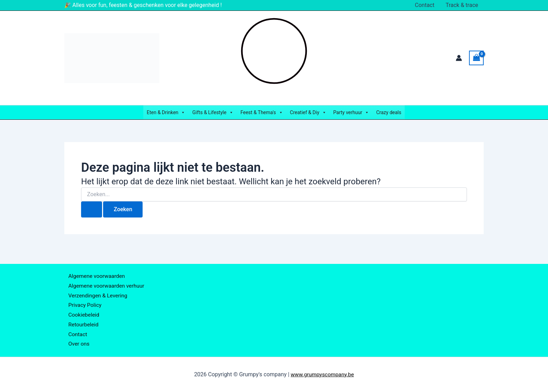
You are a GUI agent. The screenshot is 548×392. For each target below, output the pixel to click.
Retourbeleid (81, 322)
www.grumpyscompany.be (322, 374)
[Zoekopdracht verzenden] (92, 209)
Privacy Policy (83, 301)
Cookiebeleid (82, 312)
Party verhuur (351, 112)
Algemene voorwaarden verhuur (105, 280)
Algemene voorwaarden (95, 269)
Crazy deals (389, 112)
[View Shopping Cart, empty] (476, 58)
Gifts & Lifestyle (213, 112)
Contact (425, 5)
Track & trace (462, 5)
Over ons (77, 344)
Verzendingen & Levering (96, 291)
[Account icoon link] (459, 58)
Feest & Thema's (262, 112)
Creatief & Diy (308, 112)
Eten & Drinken (166, 112)
